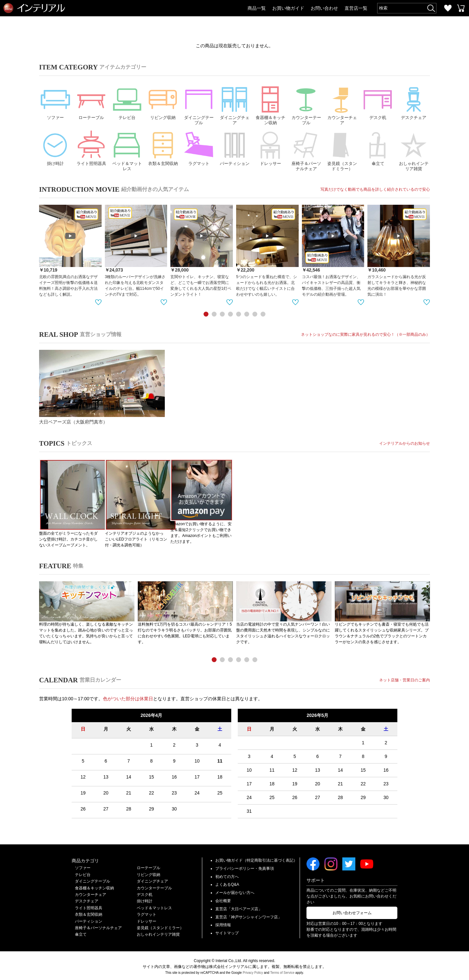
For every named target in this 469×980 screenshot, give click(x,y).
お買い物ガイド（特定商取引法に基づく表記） (256, 858)
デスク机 (378, 101)
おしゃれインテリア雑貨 (414, 151)
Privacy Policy (253, 971)
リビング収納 (163, 101)
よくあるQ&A (227, 883)
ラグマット (199, 148)
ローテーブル (91, 101)
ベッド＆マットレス (127, 151)
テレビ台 (127, 101)
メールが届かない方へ (235, 891)
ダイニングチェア (234, 104)
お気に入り (448, 8)
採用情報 (223, 923)
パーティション (234, 148)
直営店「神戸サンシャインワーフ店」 (249, 915)
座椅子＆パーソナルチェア (306, 151)
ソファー (55, 101)
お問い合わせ (324, 8)
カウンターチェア (342, 104)
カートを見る (461, 8)
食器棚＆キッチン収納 (270, 104)
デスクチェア (414, 101)
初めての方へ (227, 875)
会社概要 (223, 899)
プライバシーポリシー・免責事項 (245, 867)
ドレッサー (270, 148)
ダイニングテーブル (199, 104)
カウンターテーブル (306, 104)
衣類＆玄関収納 (163, 148)
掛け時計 (55, 148)
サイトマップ (227, 931)
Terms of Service (282, 971)
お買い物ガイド (288, 8)
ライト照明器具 (91, 148)
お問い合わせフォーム (352, 911)
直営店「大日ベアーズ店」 (239, 907)
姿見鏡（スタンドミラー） (342, 151)
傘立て (378, 148)
